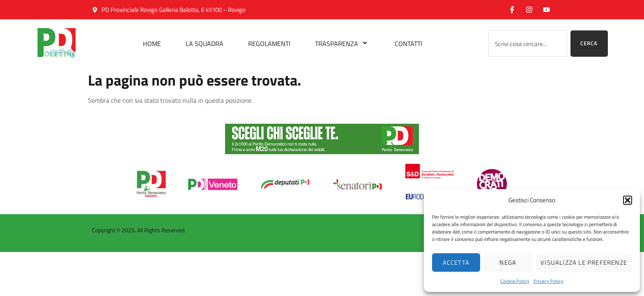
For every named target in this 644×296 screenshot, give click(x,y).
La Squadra (205, 44)
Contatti (408, 44)
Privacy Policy (549, 281)
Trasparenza (343, 44)
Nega (508, 262)
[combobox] (528, 44)
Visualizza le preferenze (584, 262)
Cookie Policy (515, 281)
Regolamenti (269, 44)
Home (152, 44)
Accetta (456, 262)
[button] (628, 200)
